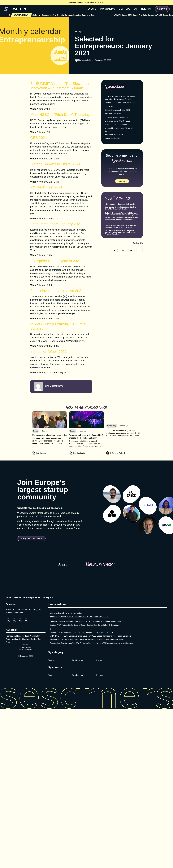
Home (9, 597)
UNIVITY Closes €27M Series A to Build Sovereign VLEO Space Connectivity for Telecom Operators (120, 232)
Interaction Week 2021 (50, 357)
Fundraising (77, 660)
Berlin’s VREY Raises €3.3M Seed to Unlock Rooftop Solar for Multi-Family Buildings (121, 219)
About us (10, 639)
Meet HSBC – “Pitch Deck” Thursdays (120, 103)
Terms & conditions (26, 650)
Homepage (11, 636)
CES (58, 143)
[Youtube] (26, 620)
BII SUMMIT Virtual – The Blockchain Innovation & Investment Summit (120, 98)
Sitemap (25, 645)
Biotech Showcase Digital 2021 (62, 177)
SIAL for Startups (22, 639)
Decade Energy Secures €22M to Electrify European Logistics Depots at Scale (101, 15)
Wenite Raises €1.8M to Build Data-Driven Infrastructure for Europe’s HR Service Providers (87, 640)
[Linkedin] (8, 620)
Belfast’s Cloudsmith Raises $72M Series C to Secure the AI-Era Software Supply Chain (121, 214)
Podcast (26, 636)
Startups (79, 32)
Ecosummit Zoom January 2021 (118, 117)
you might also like (112, 138)
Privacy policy (25, 647)
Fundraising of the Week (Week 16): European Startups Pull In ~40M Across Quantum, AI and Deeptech (92, 643)
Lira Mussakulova (85, 60)
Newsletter (35, 636)
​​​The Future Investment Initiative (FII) (49, 296)
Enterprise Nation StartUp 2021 (46, 266)
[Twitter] (20, 620)
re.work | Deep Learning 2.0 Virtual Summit (62, 341)
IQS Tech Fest (37, 193)
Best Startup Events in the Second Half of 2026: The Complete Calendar (121, 208)
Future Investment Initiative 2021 (118, 125)
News (19, 636)
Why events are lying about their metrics (120, 204)
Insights (100, 660)
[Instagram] (14, 620)
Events (51, 660)
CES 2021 (109, 106)
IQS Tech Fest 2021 (113, 114)
